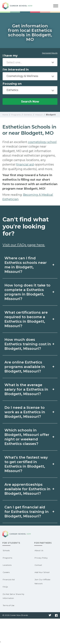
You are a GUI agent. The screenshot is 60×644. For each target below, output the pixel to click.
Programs (7, 558)
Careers (6, 572)
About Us (39, 550)
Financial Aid (9, 579)
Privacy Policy (41, 558)
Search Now (30, 101)
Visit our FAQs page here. (24, 245)
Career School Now (20, 6)
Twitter (50, 615)
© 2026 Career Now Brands (15, 615)
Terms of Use (8, 605)
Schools (6, 550)
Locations (7, 565)
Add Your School (42, 572)
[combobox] (30, 62)
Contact (38, 565)
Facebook (56, 615)
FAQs (5, 587)
